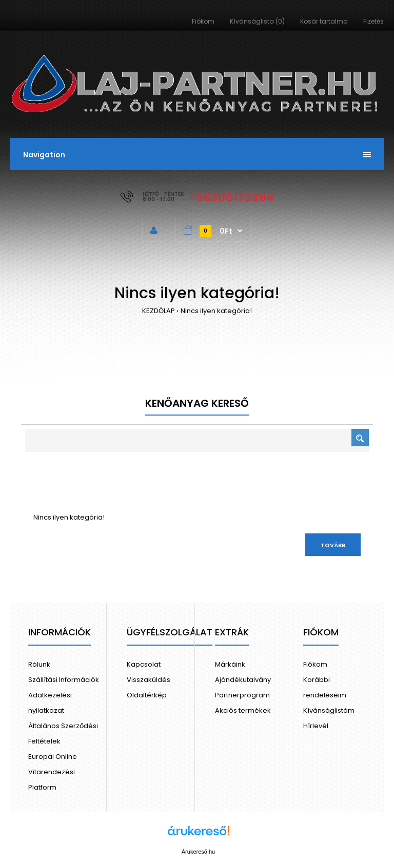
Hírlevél (316, 726)
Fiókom (203, 21)
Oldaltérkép (147, 695)
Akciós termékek (243, 710)
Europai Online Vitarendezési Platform (53, 772)
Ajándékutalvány (243, 680)
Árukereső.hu (198, 852)
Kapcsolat (144, 664)
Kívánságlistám (329, 710)
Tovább (333, 545)
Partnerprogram (242, 695)
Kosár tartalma (324, 21)
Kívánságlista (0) (257, 21)
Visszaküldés (149, 680)
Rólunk (39, 664)
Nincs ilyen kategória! (216, 311)
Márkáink (230, 664)
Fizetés (373, 21)
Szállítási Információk (64, 680)
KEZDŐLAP (159, 311)
